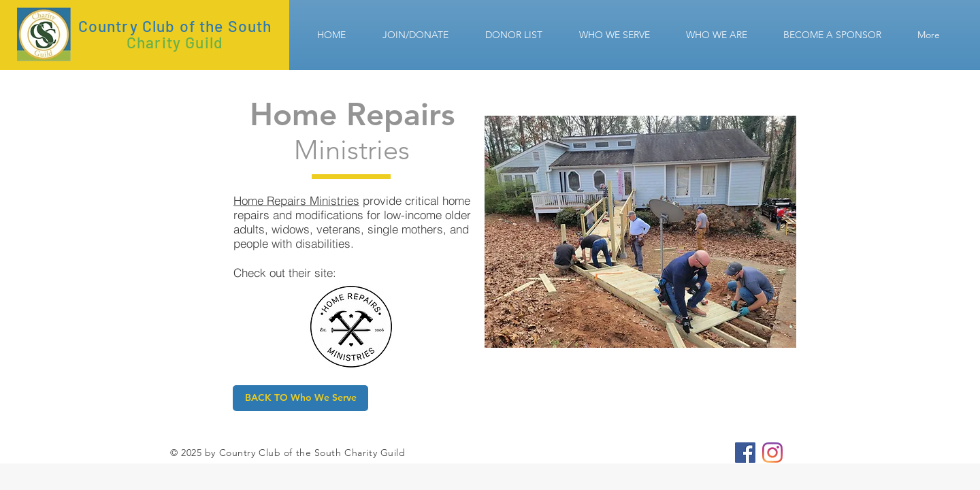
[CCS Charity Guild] (745, 453)
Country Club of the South (175, 26)
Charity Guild (175, 42)
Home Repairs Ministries (296, 200)
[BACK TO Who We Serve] (300, 398)
